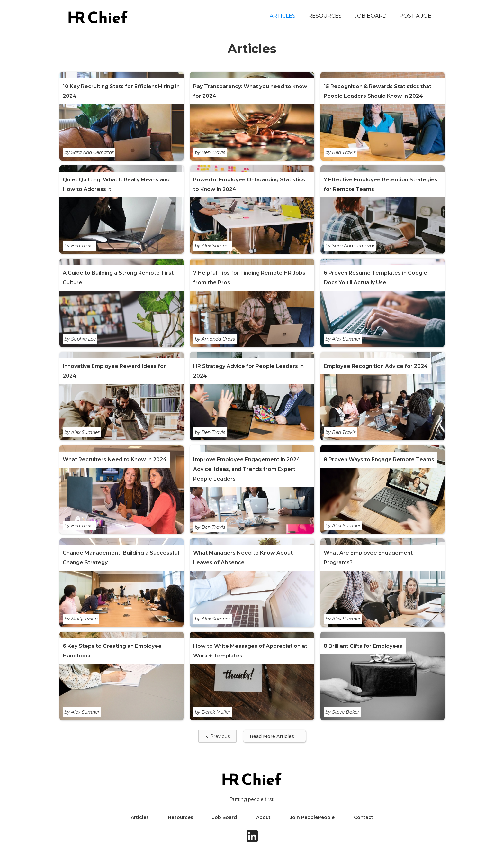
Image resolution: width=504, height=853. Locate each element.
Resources (325, 16)
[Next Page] (274, 736)
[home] (98, 17)
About (263, 817)
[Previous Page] (217, 736)
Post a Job (416, 16)
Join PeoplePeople (312, 817)
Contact (364, 817)
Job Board (371, 16)
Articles (283, 16)
